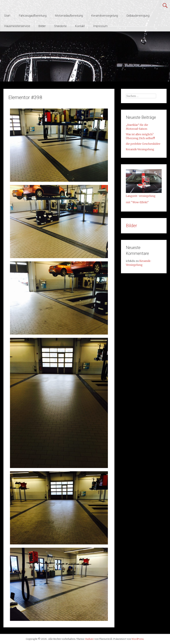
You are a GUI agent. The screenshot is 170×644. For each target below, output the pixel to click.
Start (7, 16)
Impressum (100, 26)
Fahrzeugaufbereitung (33, 16)
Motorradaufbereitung (69, 16)
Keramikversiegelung (105, 16)
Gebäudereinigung (138, 16)
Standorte (60, 26)
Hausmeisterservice (17, 26)
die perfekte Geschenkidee (143, 144)
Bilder (42, 26)
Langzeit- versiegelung (141, 196)
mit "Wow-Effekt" (137, 202)
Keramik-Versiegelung (140, 149)
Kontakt (80, 26)
